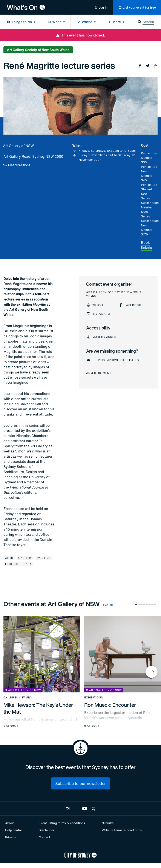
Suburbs (108, 823)
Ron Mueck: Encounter (110, 705)
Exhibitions (94, 698)
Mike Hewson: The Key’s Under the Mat (38, 708)
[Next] (152, 672)
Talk (28, 564)
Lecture (12, 564)
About (9, 823)
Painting (44, 558)
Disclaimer (46, 830)
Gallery (25, 558)
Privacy (11, 837)
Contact (44, 837)
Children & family (18, 698)
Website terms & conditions (122, 830)
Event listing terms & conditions (62, 823)
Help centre (14, 830)
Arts (9, 558)
